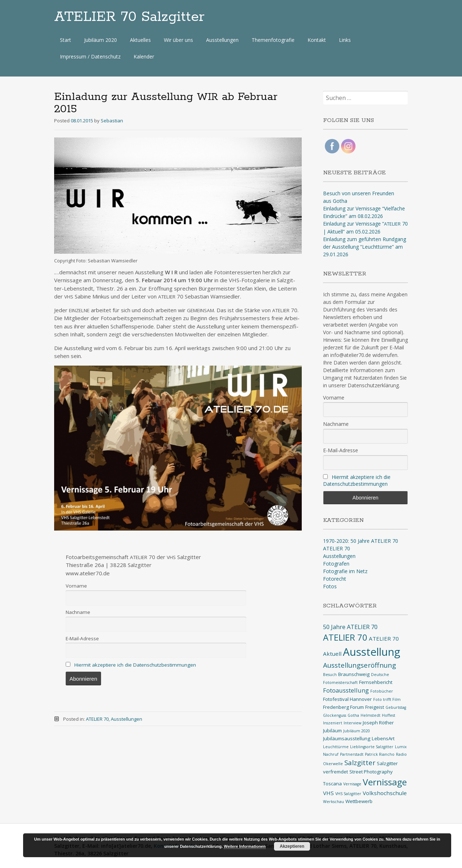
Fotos (330, 586)
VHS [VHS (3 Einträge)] (328, 793)
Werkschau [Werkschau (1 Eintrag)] (334, 802)
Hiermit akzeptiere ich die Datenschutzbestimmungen (357, 480)
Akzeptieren (292, 846)
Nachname (336, 424)
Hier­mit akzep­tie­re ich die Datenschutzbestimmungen (135, 665)
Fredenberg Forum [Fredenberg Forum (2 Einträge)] (343, 707)
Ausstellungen (222, 40)
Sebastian (112, 121)
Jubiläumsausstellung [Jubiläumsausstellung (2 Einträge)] (347, 738)
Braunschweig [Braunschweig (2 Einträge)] (354, 674)
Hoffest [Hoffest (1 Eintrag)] (389, 715)
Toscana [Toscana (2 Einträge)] (332, 784)
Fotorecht (335, 579)
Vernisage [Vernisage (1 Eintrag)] (352, 784)
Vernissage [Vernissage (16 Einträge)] (385, 782)
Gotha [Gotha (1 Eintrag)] (353, 715)
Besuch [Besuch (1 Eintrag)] (330, 675)
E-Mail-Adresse (341, 450)
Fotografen (336, 564)
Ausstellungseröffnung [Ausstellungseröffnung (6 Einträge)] (359, 665)
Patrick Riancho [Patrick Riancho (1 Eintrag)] (380, 754)
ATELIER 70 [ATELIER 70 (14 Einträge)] (345, 637)
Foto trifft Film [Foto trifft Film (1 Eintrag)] (387, 699)
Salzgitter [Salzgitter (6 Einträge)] (360, 763)
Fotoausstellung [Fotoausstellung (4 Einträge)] (346, 690)
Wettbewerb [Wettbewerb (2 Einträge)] (359, 801)
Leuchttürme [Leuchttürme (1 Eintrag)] (336, 747)
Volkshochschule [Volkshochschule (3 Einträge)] (385, 793)
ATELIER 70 (97, 719)
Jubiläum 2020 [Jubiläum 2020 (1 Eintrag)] (357, 731)
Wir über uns (178, 40)
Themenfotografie (273, 40)
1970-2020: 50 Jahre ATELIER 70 (361, 541)
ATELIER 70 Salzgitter (129, 17)
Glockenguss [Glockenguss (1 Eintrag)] (335, 715)
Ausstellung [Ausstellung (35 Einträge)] (372, 652)
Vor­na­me (76, 586)
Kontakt (317, 40)
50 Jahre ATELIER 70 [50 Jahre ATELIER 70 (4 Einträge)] (350, 627)
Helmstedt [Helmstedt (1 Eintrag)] (371, 715)
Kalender (144, 56)
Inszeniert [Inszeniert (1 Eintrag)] (333, 723)
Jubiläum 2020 (101, 40)
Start (66, 40)
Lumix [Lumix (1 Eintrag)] (401, 747)
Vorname (334, 398)
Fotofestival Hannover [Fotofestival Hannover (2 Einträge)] (347, 699)
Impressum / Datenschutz (90, 56)
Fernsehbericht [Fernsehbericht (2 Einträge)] (376, 682)
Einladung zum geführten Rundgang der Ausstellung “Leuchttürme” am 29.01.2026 (365, 247)
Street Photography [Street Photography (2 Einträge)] (371, 772)
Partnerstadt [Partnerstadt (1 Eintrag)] (352, 754)
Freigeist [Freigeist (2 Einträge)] (375, 707)
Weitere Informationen (245, 846)
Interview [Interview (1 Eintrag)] (352, 723)
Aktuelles (140, 40)
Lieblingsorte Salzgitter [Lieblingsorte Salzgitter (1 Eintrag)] (372, 747)
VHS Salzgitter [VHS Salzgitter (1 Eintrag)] (348, 794)
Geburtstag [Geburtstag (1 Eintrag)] (396, 707)
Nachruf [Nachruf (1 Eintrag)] (331, 754)
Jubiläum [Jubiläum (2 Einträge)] (332, 730)
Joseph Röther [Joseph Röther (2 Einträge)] (378, 723)
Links (345, 40)
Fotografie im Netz (345, 571)
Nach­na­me (78, 612)
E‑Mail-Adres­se (82, 638)
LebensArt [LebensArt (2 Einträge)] (383, 738)
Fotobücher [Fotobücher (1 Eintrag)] (382, 691)
